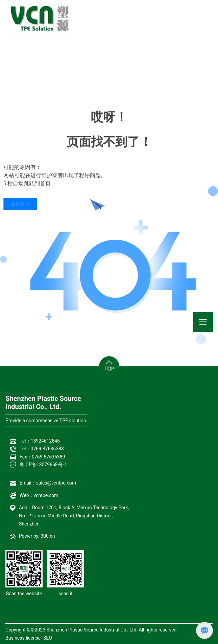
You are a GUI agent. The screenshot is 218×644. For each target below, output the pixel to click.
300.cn (48, 536)
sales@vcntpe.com (56, 483)
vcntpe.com (46, 495)
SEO (48, 638)
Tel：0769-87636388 (42, 449)
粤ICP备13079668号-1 (43, 465)
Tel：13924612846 (40, 441)
